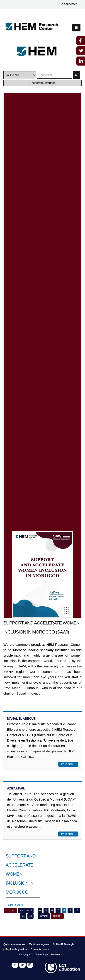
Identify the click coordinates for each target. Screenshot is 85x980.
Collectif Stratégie (64, 944)
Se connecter (68, 4)
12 (30, 916)
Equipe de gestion (16, 949)
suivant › (44, 916)
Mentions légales (39, 944)
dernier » (57, 916)
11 (23, 916)
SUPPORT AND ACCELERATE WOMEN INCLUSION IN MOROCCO (21, 874)
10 (77, 910)
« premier (11, 910)
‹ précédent (26, 910)
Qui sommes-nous (14, 944)
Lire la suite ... (68, 764)
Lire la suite (15, 905)
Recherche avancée (43, 83)
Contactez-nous (40, 949)
